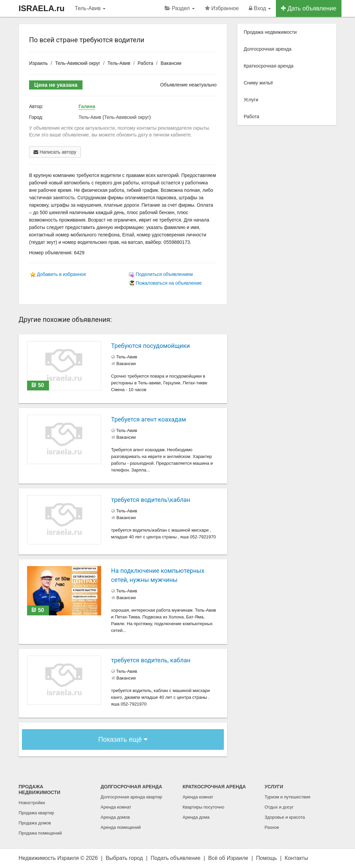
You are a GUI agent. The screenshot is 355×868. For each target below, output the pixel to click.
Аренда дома (196, 817)
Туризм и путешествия (288, 797)
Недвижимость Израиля (49, 858)
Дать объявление (309, 8)
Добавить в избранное (62, 274)
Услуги (251, 100)
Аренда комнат (116, 807)
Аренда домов (115, 817)
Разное (272, 827)
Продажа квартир (36, 813)
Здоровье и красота (285, 817)
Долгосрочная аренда (268, 49)
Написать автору (55, 152)
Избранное (222, 8)
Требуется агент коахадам (149, 419)
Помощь (266, 858)
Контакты (296, 858)
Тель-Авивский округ (78, 63)
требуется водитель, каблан (151, 660)
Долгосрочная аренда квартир (132, 797)
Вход (260, 8)
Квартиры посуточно (203, 807)
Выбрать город (124, 858)
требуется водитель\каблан (151, 500)
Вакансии (171, 63)
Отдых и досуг (279, 807)
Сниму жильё (258, 83)
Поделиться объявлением (164, 274)
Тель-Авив (90, 8)
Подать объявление (176, 858)
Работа (145, 63)
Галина (87, 106)
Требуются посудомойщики (151, 346)
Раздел (180, 8)
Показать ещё (123, 739)
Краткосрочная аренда (269, 66)
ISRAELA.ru (42, 8)
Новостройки (32, 803)
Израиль (38, 63)
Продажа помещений (40, 833)
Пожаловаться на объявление (169, 283)
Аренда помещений (121, 827)
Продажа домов (35, 823)
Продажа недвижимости (270, 32)
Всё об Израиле (228, 858)
